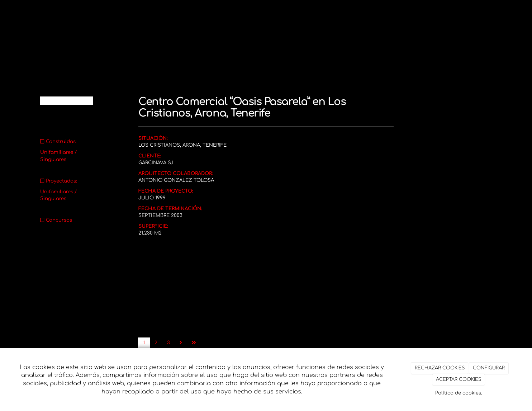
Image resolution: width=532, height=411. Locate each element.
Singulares (53, 159)
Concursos (59, 220)
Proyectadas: (61, 181)
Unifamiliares (57, 152)
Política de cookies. (459, 393)
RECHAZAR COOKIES (440, 368)
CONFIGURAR (489, 368)
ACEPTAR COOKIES (459, 379)
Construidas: (61, 141)
